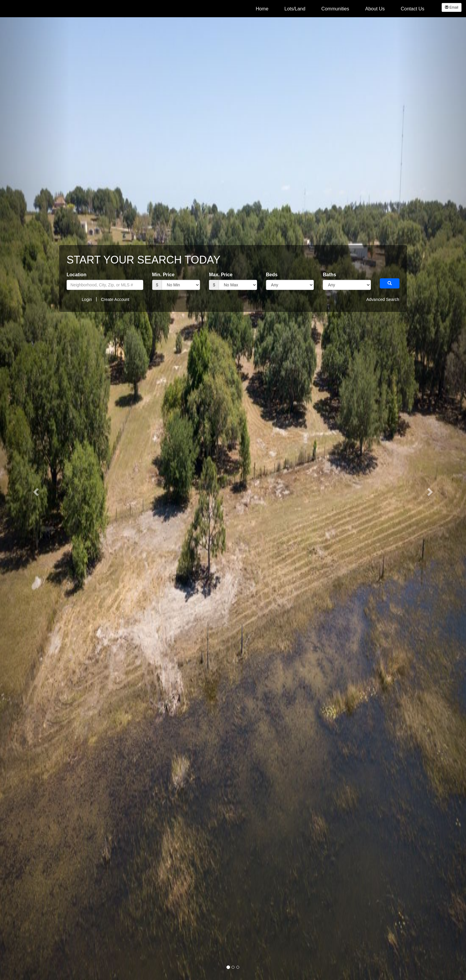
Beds (272, 275)
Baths (329, 275)
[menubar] (340, 9)
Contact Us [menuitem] (413, 9)
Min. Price (163, 275)
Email (452, 7)
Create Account (115, 299)
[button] (35, 490)
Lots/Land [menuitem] (295, 9)
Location (77, 275)
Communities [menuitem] (335, 9)
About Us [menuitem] (375, 9)
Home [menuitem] (262, 9)
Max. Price (221, 275)
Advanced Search (383, 299)
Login (87, 299)
